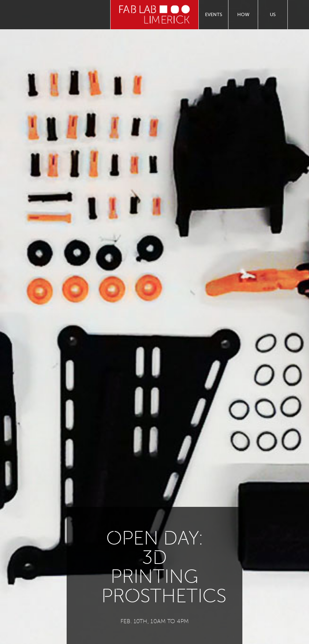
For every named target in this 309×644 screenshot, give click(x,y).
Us (273, 14)
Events (214, 14)
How (243, 14)
